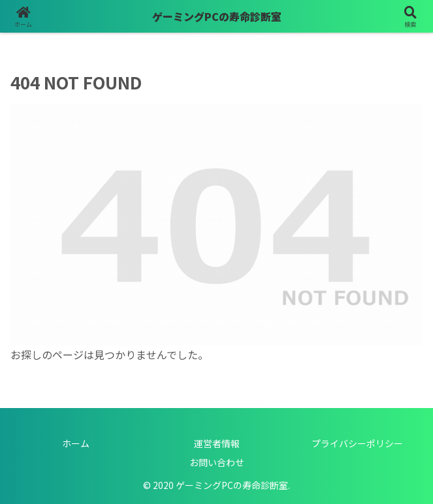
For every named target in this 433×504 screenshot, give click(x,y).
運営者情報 (217, 443)
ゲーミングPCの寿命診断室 (217, 16)
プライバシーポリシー (357, 443)
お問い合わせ (217, 462)
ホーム (76, 443)
